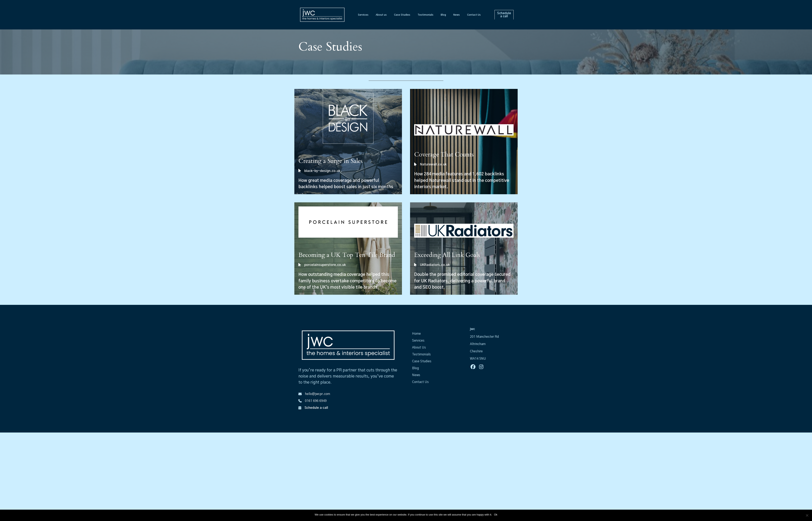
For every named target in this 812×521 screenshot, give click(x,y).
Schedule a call (316, 408)
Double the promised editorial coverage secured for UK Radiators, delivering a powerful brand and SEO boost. (462, 281)
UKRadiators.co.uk (435, 265)
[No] (807, 515)
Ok (496, 515)
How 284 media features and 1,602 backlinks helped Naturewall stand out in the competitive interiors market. (462, 180)
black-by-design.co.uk (322, 171)
